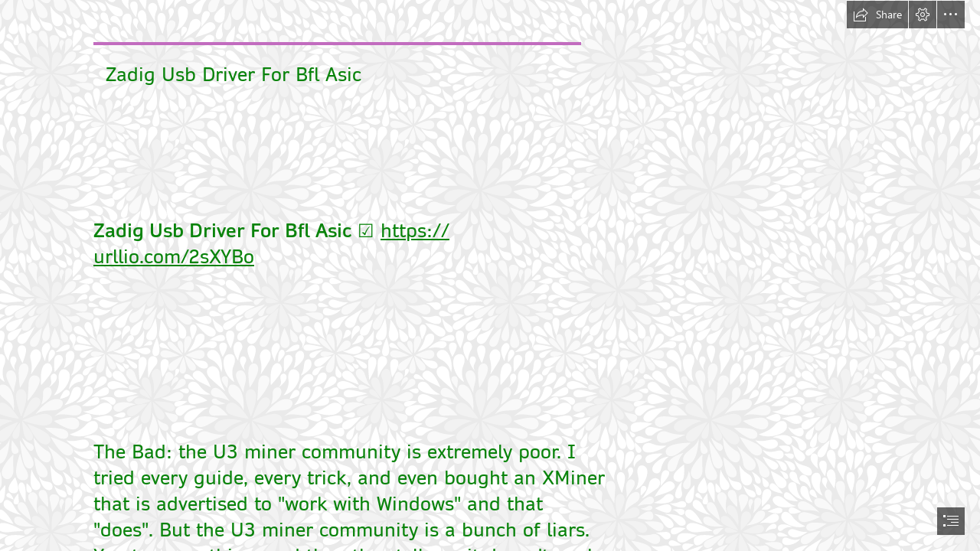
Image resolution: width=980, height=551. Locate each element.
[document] (490, 275)
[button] (877, 15)
